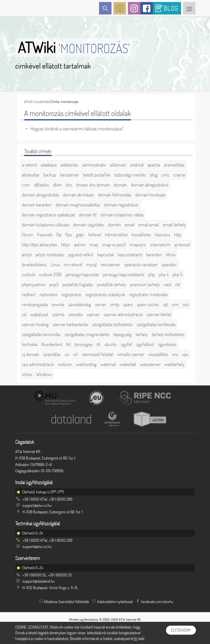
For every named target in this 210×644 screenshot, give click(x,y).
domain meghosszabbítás (78, 205)
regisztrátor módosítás (148, 294)
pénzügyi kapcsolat (82, 275)
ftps (69, 235)
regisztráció (71, 294)
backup (50, 175)
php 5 (178, 275)
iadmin (80, 245)
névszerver (110, 265)
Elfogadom (181, 630)
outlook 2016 (50, 275)
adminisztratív (94, 165)
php (152, 275)
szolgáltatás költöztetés (112, 324)
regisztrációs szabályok (105, 294)
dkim (57, 185)
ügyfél (126, 344)
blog (154, 175)
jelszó (27, 255)
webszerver (150, 364)
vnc (175, 354)
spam (128, 304)
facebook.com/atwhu (157, 602)
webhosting (86, 364)
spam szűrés (148, 304)
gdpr (80, 235)
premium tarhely (145, 284)
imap (94, 245)
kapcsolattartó (130, 255)
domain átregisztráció (150, 185)
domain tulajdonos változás (46, 225)
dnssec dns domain (93, 185)
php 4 (164, 275)
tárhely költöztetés (168, 334)
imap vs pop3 (114, 245)
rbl (178, 284)
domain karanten (37, 205)
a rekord (29, 165)
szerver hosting (35, 324)
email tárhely (174, 225)
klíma (171, 255)
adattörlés (69, 165)
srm (175, 304)
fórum (28, 235)
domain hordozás (150, 195)
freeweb (45, 235)
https (65, 245)
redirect (29, 294)
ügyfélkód (145, 344)
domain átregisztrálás (41, 195)
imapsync (138, 245)
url (75, 354)
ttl (99, 344)
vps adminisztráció (38, 364)
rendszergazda (35, 304)
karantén (154, 255)
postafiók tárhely (112, 284)
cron (26, 185)
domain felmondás (115, 195)
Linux (55, 265)
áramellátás (174, 165)
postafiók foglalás (78, 284)
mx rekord (73, 265)
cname (179, 175)
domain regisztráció (122, 205)
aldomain (118, 165)
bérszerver (70, 175)
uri (67, 354)
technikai (30, 344)
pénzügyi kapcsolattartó (123, 275)
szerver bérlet (159, 314)
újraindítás (52, 354)
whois (27, 374)
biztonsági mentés (130, 175)
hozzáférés (141, 235)
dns (69, 185)
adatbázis (49, 165)
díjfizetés (42, 185)
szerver (93, 314)
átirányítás (31, 175)
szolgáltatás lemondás (41, 334)
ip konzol (182, 245)
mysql (91, 265)
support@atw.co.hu (37, 505)
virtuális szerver (131, 354)
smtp (115, 304)
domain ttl (88, 215)
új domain (31, 354)
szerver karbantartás (70, 324)
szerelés (76, 314)
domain (120, 185)
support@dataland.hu (39, 581)
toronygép (84, 344)
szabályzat (39, 314)
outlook (29, 275)
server (101, 304)
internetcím (160, 245)
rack (168, 284)
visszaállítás (158, 354)
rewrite (58, 304)
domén (114, 225)
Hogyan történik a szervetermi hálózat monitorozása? (77, 129)
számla (58, 314)
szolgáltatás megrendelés (87, 334)
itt (136, 639)
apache (154, 165)
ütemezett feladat (98, 354)
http (178, 235)
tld (68, 344)
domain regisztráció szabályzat (48, 215)
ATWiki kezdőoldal (37, 102)
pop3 (54, 284)
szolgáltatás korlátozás (156, 324)
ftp (59, 235)
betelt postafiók (97, 175)
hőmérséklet (116, 235)
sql (165, 304)
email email (149, 225)
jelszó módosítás (50, 255)
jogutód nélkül (81, 255)
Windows (44, 374)
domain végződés (89, 225)
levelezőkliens (34, 265)
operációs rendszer (141, 265)
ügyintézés (167, 344)
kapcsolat (105, 255)
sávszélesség (80, 304)
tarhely (142, 334)
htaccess (162, 235)
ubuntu (110, 344)
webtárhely (175, 364)
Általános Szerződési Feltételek (66, 602)
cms (165, 175)
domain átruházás (79, 195)
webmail (108, 364)
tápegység (123, 334)
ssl (24, 314)
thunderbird (52, 344)
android (137, 165)
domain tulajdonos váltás (122, 215)
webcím (65, 364)
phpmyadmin (34, 284)
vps (185, 354)
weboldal (128, 364)
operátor (169, 265)
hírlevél (95, 235)
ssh (186, 304)
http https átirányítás (40, 245)
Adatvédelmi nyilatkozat (115, 602)
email (130, 225)
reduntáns (49, 294)
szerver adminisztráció (123, 314)
